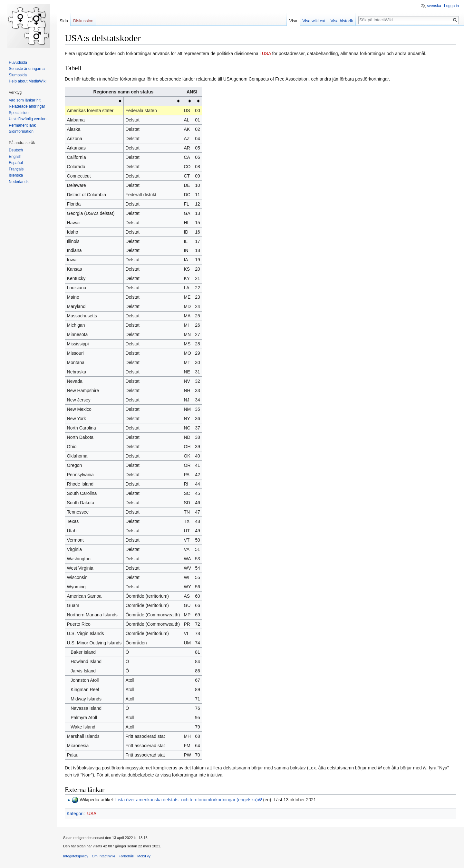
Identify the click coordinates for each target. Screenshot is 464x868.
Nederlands (19, 182)
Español (16, 163)
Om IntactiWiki (103, 856)
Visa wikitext (314, 21)
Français (16, 169)
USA (266, 53)
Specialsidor (19, 113)
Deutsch (16, 150)
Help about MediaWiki (28, 81)
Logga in (451, 6)
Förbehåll (126, 856)
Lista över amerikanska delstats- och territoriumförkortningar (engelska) (187, 800)
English (15, 157)
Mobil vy (144, 856)
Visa (293, 21)
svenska (434, 6)
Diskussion (83, 21)
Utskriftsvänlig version (28, 119)
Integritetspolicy (76, 856)
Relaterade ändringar (27, 106)
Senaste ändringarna (27, 69)
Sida (64, 21)
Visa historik (342, 21)
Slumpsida (18, 75)
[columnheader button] (94, 101)
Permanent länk (22, 125)
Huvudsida (18, 63)
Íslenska (16, 175)
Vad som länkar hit (25, 100)
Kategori (75, 814)
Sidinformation (21, 131)
